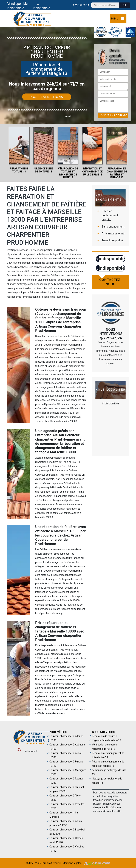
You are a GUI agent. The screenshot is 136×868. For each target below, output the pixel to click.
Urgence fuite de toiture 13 (107, 740)
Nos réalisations (47, 97)
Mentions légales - (73, 863)
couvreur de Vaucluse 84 (107, 811)
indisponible (17, 4)
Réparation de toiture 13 (105, 736)
